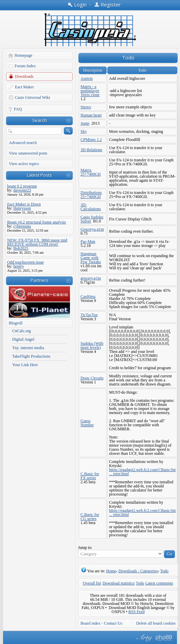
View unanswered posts (28, 153)
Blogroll (16, 323)
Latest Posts (39, 175)
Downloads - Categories (138, 571)
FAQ (18, 109)
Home (111, 571)
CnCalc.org (22, 331)
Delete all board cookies (156, 623)
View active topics (24, 164)
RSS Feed (137, 612)
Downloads (24, 76)
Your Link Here (25, 365)
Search (40, 120)
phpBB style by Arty (144, 638)
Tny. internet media (28, 348)
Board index (91, 623)
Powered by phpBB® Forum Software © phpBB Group (164, 638)
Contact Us (113, 623)
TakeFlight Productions (31, 356)
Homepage (23, 55)
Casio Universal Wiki (32, 97)
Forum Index (25, 66)
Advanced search (23, 143)
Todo (164, 571)
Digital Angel (23, 339)
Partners (40, 280)
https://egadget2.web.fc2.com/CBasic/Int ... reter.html (142, 472)
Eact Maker (24, 87)
